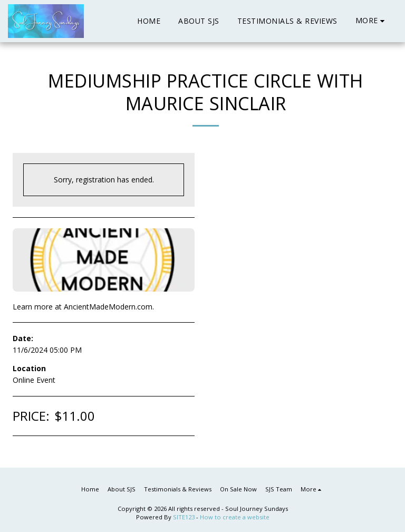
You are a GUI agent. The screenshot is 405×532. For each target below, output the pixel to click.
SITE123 (184, 517)
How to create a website (235, 517)
